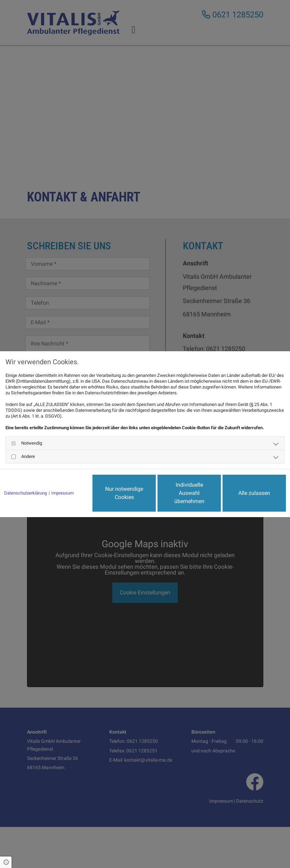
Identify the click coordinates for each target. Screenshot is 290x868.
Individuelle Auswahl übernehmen (189, 493)
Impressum (62, 493)
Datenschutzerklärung (26, 493)
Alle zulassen (254, 493)
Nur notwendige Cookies (124, 493)
